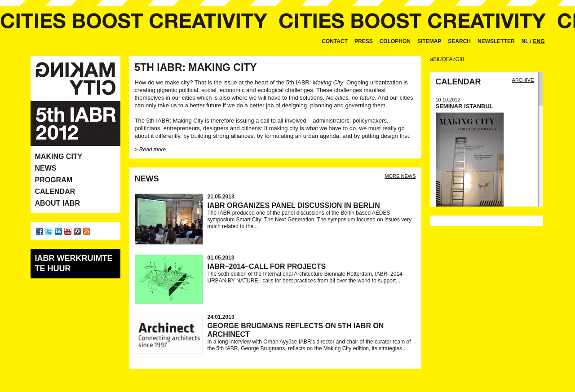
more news (400, 176)
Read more (152, 150)
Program (54, 180)
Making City (59, 156)
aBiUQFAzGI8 (447, 59)
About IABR (57, 203)
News (46, 168)
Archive (523, 80)
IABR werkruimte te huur (74, 263)
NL (525, 41)
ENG (539, 41)
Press (364, 41)
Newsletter (496, 41)
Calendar (55, 192)
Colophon (395, 41)
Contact (335, 41)
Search (459, 41)
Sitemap (429, 41)
